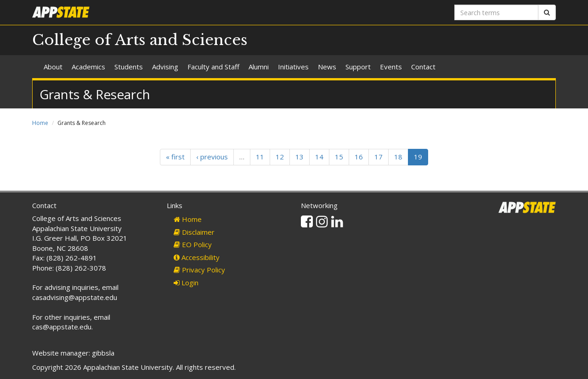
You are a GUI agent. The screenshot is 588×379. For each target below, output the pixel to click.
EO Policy (193, 244)
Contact (423, 67)
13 (300, 157)
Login (186, 283)
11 (260, 157)
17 (379, 157)
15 (339, 157)
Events (391, 67)
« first (175, 157)
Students (129, 67)
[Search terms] (496, 12)
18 (398, 157)
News (327, 67)
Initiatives (293, 67)
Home (40, 123)
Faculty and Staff (213, 67)
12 (280, 157)
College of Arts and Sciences (140, 40)
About (53, 67)
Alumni (259, 67)
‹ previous (212, 157)
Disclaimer (194, 232)
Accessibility (197, 257)
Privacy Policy (199, 270)
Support (358, 67)
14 (319, 157)
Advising (165, 67)
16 (359, 157)
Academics (88, 67)
